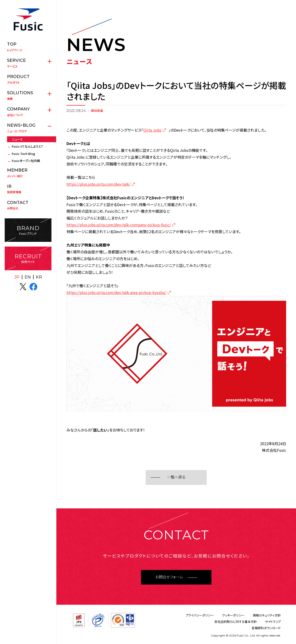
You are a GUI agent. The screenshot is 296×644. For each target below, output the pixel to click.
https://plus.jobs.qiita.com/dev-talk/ (98, 184)
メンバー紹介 (28, 173)
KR (39, 277)
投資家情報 (28, 189)
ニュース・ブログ (28, 128)
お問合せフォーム (169, 577)
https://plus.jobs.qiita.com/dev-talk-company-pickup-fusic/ (119, 225)
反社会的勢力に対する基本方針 (236, 622)
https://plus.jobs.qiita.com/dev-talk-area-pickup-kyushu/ (116, 292)
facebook (33, 287)
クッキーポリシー (233, 615)
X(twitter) (23, 287)
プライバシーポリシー (200, 615)
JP (17, 277)
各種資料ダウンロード (266, 628)
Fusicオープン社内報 (26, 161)
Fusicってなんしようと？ (27, 146)
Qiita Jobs (152, 130)
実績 (28, 95)
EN (28, 277)
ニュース (17, 139)
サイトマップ (273, 622)
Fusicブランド (28, 230)
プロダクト (28, 79)
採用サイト (28, 258)
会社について (28, 112)
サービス (28, 63)
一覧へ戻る (176, 477)
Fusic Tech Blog (23, 154)
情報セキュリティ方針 (267, 615)
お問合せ (28, 205)
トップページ (28, 47)
